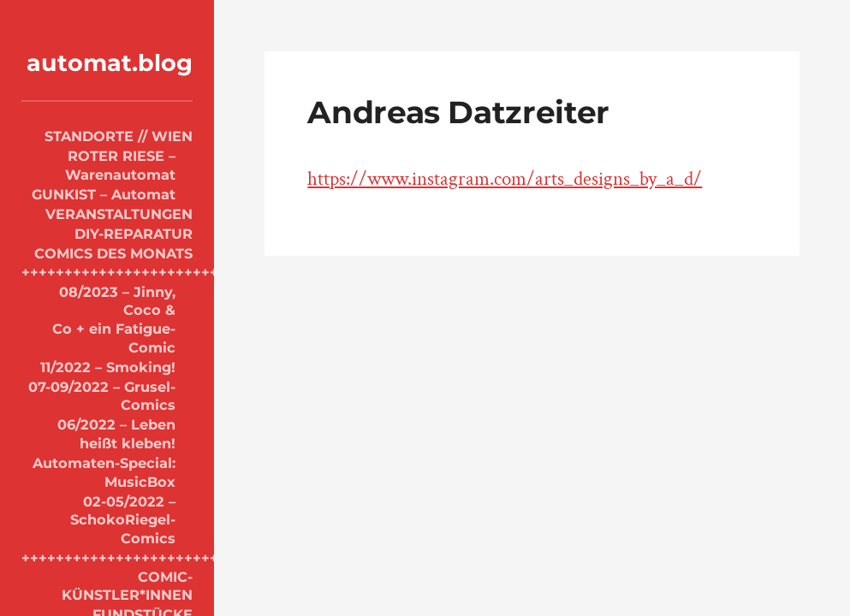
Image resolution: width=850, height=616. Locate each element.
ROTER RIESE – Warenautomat (120, 165)
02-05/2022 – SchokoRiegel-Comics (123, 520)
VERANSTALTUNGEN (119, 214)
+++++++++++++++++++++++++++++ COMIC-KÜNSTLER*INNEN (107, 576)
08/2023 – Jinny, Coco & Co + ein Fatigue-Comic (114, 320)
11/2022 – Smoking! (108, 367)
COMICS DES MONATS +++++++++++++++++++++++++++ (107, 263)
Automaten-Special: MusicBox (104, 472)
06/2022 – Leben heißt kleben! (116, 434)
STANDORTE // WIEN (119, 136)
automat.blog (110, 63)
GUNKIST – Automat (104, 194)
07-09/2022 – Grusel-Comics (102, 396)
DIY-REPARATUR (134, 234)
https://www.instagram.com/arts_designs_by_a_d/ (505, 179)
